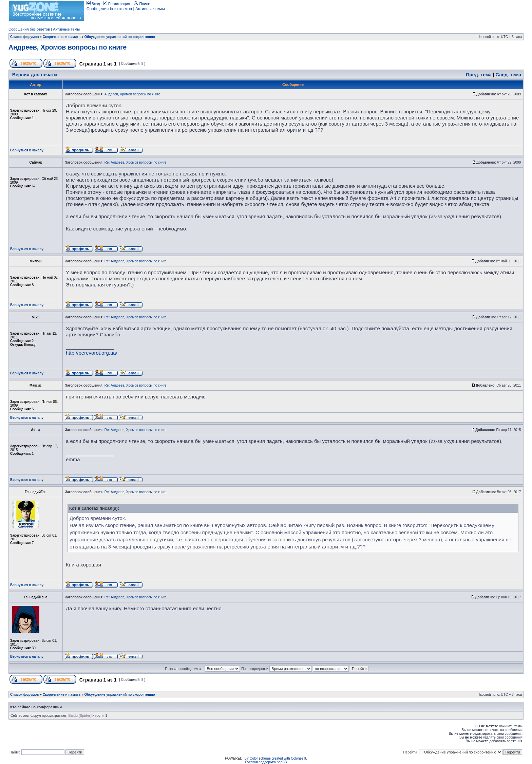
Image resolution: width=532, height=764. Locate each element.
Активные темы (150, 9)
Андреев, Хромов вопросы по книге (68, 47)
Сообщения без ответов (109, 9)
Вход (93, 4)
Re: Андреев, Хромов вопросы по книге (136, 162)
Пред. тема (479, 75)
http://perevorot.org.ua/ (92, 353)
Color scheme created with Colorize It (278, 758)
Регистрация (117, 4)
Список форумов (25, 37)
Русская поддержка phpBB (266, 762)
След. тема (508, 75)
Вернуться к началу (27, 150)
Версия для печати (35, 75)
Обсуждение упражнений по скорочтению (120, 37)
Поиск (142, 4)
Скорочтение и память (62, 37)
